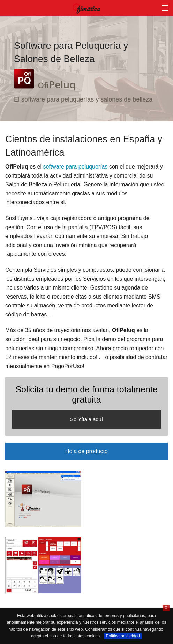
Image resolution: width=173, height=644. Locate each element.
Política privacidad (123, 636)
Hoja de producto (86, 451)
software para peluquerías (75, 167)
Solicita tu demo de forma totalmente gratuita (86, 407)
